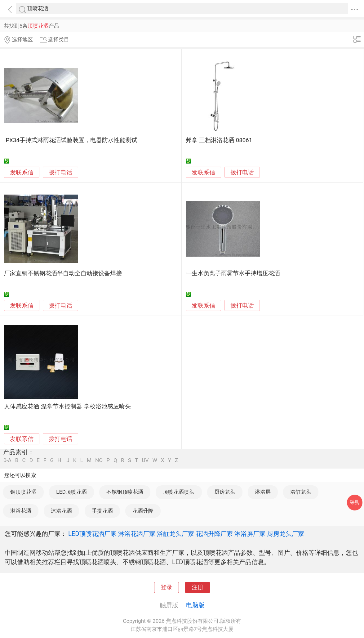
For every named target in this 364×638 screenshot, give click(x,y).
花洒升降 (143, 511)
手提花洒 (102, 511)
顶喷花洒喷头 (179, 492)
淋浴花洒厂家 (137, 534)
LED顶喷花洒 (71, 492)
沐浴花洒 (61, 511)
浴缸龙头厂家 (175, 534)
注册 (198, 587)
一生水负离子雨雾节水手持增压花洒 (233, 273)
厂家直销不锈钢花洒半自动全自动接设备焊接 (63, 273)
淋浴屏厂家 (250, 534)
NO (99, 460)
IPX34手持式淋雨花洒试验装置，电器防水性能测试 (71, 140)
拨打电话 (60, 172)
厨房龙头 (225, 492)
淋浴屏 (263, 492)
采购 (355, 502)
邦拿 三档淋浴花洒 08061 (219, 140)
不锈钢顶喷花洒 (125, 492)
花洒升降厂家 (214, 534)
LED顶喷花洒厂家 (92, 534)
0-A (7, 460)
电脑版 (195, 605)
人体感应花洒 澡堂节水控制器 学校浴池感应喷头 (67, 407)
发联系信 (22, 173)
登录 (166, 587)
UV (145, 460)
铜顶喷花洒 (23, 492)
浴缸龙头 (301, 492)
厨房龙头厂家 (286, 534)
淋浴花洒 (21, 511)
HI (60, 460)
